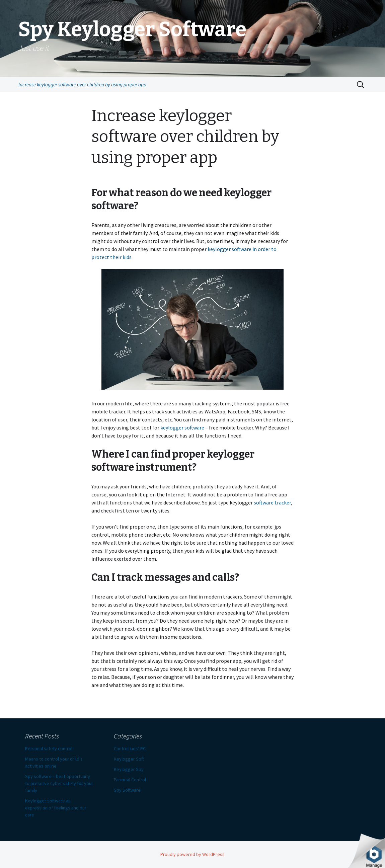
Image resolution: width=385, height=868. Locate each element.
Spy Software (127, 790)
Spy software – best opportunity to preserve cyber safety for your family (59, 783)
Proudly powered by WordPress (192, 854)
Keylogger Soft (129, 759)
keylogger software (182, 427)
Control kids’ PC (130, 748)
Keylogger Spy (129, 769)
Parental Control (130, 780)
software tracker (272, 502)
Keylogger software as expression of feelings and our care (56, 808)
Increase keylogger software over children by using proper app (82, 85)
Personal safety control (49, 748)
